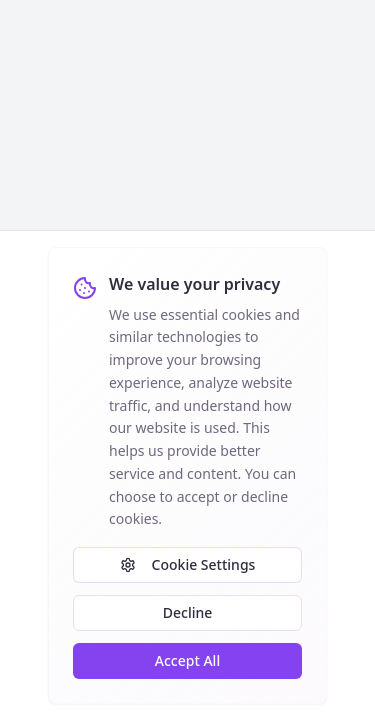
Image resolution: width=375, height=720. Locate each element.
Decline (188, 612)
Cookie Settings (188, 564)
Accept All (187, 660)
